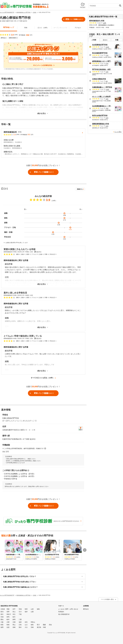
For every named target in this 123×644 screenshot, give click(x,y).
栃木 (14, 617)
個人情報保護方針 (64, 614)
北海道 (3, 609)
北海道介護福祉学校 (99, 79)
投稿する (80, 189)
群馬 (8, 617)
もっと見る (118, 132)
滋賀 (20, 622)
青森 (8, 609)
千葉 (20, 614)
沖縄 (44, 627)
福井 (26, 612)
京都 (14, 622)
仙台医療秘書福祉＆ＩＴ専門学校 (104, 106)
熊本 (20, 627)
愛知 (2, 619)
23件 (107, 126)
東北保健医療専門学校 (100, 53)
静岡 (14, 619)
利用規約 (61, 612)
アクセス (78, 28)
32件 (107, 118)
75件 (107, 108)
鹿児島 (39, 627)
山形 (32, 609)
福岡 (2, 627)
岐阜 (8, 619)
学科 (26, 28)
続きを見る (42, 113)
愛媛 (44, 625)
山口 (26, 625)
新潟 (2, 612)
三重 (20, 619)
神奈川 (9, 614)
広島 (20, 625)
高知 (50, 625)
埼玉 (14, 614)
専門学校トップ (9, 27)
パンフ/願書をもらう (74, 19)
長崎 (14, 627)
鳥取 (2, 625)
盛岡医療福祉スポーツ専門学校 (103, 61)
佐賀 (8, 627)
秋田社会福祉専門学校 (100, 115)
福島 (38, 609)
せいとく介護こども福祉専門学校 (104, 97)
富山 (14, 612)
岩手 (14, 609)
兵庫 (8, 622)
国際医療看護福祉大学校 (101, 124)
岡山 (14, 625)
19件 (107, 72)
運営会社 (86, 609)
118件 (107, 89)
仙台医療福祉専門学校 (100, 45)
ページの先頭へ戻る (107, 599)
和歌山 (33, 622)
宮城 (20, 609)
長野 (8, 612)
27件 (107, 55)
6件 (107, 81)
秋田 (26, 609)
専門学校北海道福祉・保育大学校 (104, 69)
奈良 (26, 622)
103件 (107, 47)
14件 (105, 23)
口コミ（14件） (43, 28)
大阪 (2, 622)
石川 (20, 612)
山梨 (32, 612)
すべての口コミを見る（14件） (43, 378)
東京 (2, 614)
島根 (8, 625)
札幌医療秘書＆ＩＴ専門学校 (102, 87)
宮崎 (32, 627)
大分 (26, 627)
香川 (38, 625)
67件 (107, 64)
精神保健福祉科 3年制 (97, 21)
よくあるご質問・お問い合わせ (68, 609)
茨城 (2, 617)
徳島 (32, 625)
